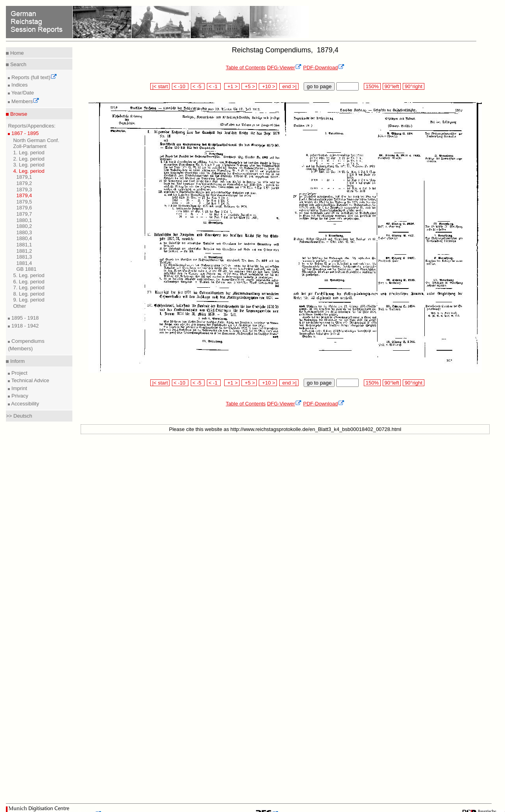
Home (16, 53)
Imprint (18, 388)
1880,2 (24, 226)
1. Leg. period (29, 153)
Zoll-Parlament (30, 146)
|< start (160, 86)
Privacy (19, 396)
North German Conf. (36, 140)
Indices (19, 85)
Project (18, 373)
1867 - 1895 (24, 133)
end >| (289, 86)
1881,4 (24, 263)
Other (19, 306)
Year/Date (22, 93)
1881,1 (24, 245)
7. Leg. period (29, 288)
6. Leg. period (29, 282)
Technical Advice (29, 380)
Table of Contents (246, 68)
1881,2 (24, 251)
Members (25, 101)
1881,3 (24, 257)
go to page (319, 86)
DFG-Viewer (284, 68)
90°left (392, 86)
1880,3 (24, 232)
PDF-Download (324, 68)
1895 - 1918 (24, 318)
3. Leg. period (29, 165)
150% (372, 86)
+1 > (232, 86)
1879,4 (24, 195)
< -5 (198, 86)
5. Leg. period (29, 275)
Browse (18, 114)
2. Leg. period (29, 159)
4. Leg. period (29, 171)
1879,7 (24, 214)
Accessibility (24, 404)
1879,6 (24, 208)
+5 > (249, 86)
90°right (413, 86)
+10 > (268, 86)
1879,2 (24, 183)
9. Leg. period (29, 300)
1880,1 (24, 220)
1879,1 (24, 177)
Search (18, 64)
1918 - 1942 (24, 326)
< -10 (180, 86)
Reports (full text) (33, 77)
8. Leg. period (29, 294)
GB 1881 (26, 269)
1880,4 (24, 238)
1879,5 (24, 202)
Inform (17, 361)
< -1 (214, 86)
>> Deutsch (19, 416)
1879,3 (24, 190)
